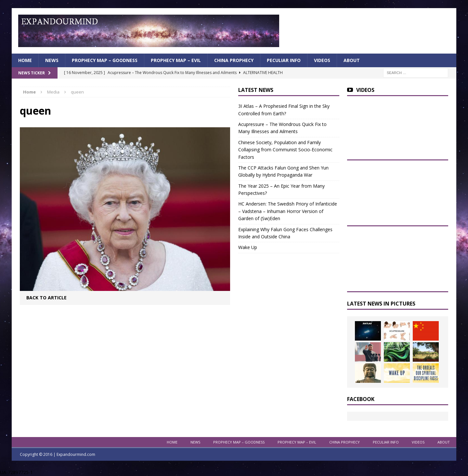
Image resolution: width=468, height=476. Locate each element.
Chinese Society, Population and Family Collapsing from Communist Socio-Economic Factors (285, 150)
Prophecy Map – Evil (176, 60)
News (52, 60)
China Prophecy (234, 60)
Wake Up (248, 247)
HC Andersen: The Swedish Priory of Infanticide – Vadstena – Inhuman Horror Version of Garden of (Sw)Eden (288, 211)
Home (25, 60)
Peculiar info (284, 60)
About (352, 60)
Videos (322, 60)
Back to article (46, 298)
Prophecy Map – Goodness (105, 60)
